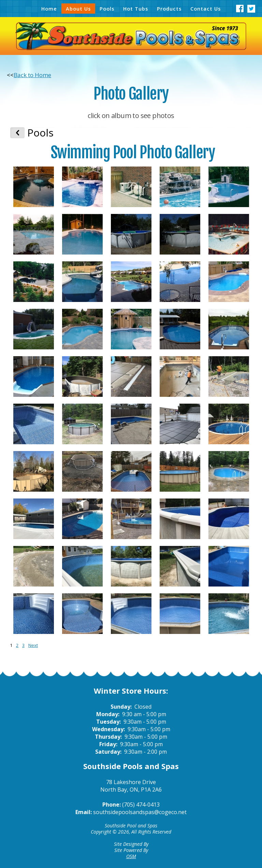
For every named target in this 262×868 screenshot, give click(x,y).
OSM (131, 856)
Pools (107, 9)
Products (169, 9)
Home (49, 9)
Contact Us (206, 9)
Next (33, 645)
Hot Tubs (136, 9)
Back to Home (32, 75)
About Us (78, 9)
